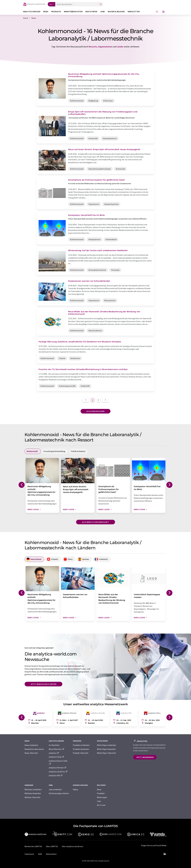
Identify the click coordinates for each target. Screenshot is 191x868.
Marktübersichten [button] (73, 12)
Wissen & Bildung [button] (116, 12)
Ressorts (93, 47)
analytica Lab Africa (58, 772)
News (99, 789)
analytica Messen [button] (32, 12)
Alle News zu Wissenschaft (96, 522)
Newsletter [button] (134, 12)
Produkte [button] (56, 12)
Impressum (29, 854)
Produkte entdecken (81, 745)
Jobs (99, 801)
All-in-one (101, 805)
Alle (51, 4)
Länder (120, 47)
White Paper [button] (91, 12)
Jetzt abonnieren (145, 757)
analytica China (56, 757)
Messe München (56, 749)
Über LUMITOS (52, 846)
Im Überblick (54, 745)
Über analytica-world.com (72, 846)
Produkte (101, 793)
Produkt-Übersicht (81, 753)
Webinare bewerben (33, 793)
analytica (54, 753)
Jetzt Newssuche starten (43, 684)
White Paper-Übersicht (106, 753)
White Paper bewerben (106, 749)
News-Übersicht (31, 753)
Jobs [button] (102, 12)
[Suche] (101, 4)
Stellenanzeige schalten (59, 793)
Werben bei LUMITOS (33, 846)
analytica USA (56, 775)
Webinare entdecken (33, 789)
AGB (40, 854)
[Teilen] (157, 12)
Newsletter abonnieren (34, 749)
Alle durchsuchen (95, 411)
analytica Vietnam (58, 768)
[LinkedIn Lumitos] (165, 854)
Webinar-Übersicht (32, 797)
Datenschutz (51, 854)
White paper (102, 797)
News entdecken (31, 745)
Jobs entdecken (55, 789)
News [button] (46, 12)
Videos (75, 789)
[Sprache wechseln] (163, 12)
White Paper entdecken (107, 745)
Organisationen (105, 47)
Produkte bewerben (81, 749)
